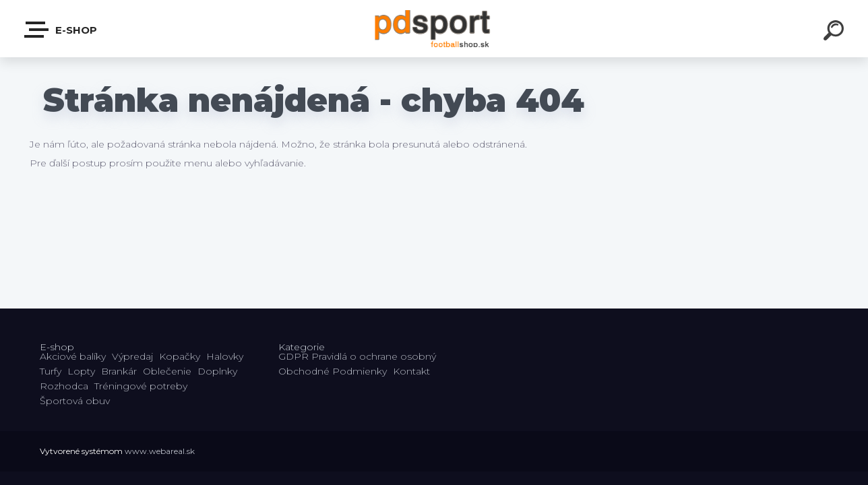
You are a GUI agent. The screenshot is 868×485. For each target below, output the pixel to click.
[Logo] (434, 29)
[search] (836, 32)
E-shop (61, 30)
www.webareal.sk (160, 451)
